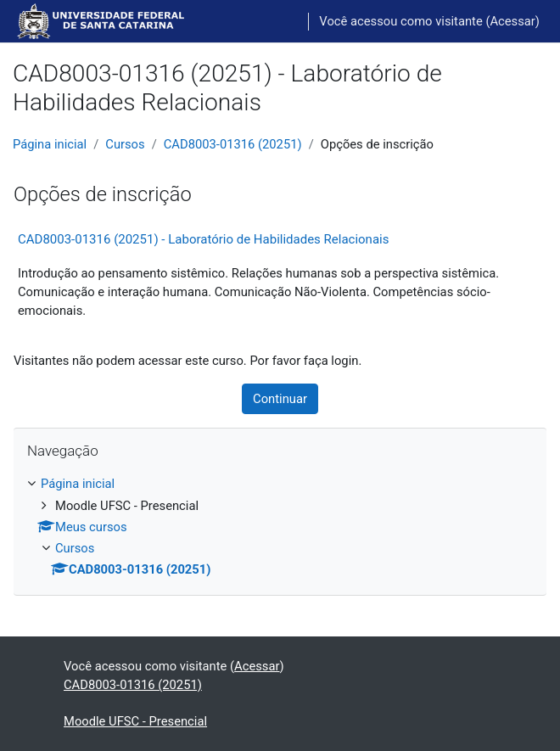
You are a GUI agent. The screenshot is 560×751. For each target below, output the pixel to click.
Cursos (125, 144)
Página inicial (50, 144)
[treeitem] (280, 527)
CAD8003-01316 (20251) (233, 144)
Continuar (280, 399)
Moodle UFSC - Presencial (135, 721)
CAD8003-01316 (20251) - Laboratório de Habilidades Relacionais (203, 239)
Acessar (512, 21)
